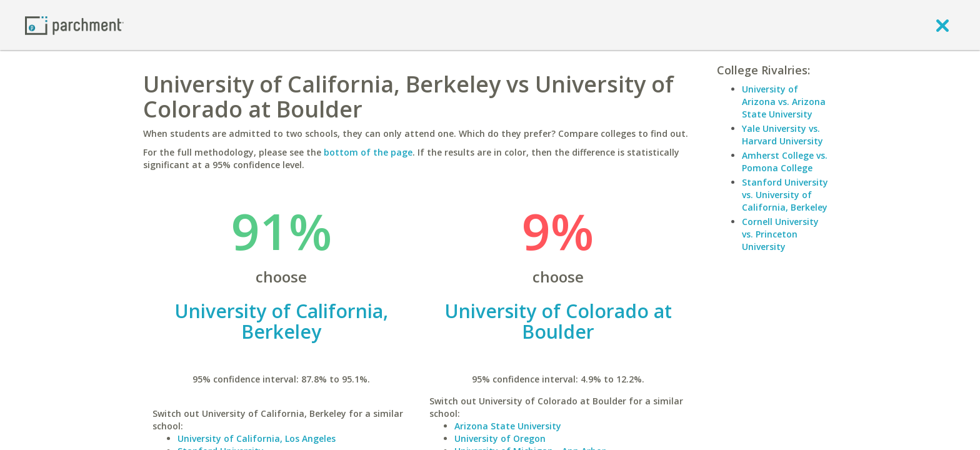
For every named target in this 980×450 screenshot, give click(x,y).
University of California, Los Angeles (257, 438)
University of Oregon (500, 438)
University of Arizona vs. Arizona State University (784, 102)
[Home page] (74, 25)
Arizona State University (508, 426)
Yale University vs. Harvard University (782, 135)
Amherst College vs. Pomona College (785, 162)
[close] (942, 25)
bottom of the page (368, 152)
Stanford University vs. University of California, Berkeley (785, 195)
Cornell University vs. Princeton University (780, 234)
